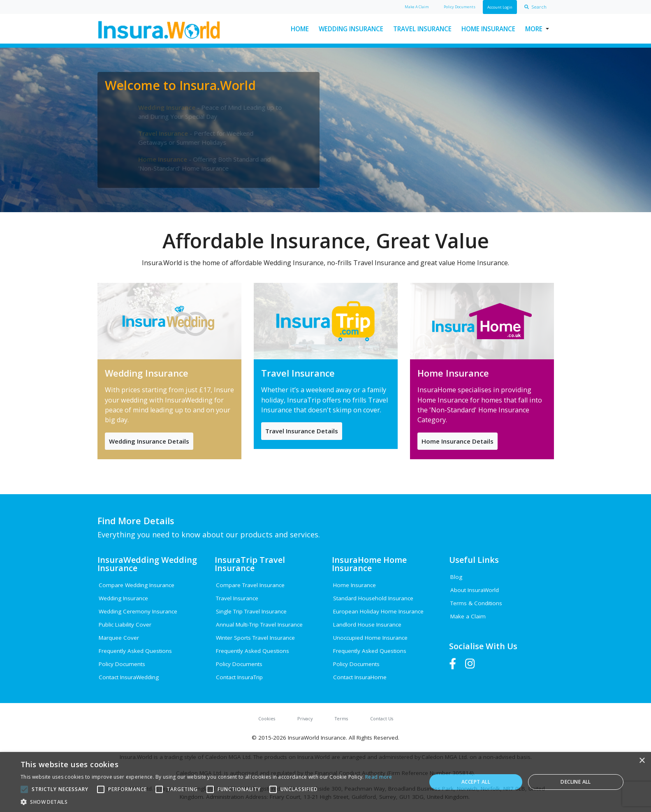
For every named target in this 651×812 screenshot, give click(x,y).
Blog (456, 577)
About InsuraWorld (475, 590)
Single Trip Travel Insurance (251, 611)
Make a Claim (468, 616)
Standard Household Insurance (373, 598)
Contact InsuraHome (360, 677)
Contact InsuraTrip (239, 677)
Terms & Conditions (476, 603)
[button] (206, 802)
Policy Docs (460, 7)
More (534, 29)
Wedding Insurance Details (149, 441)
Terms (341, 718)
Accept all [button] (476, 782)
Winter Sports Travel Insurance (255, 638)
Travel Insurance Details (302, 431)
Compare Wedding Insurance (137, 585)
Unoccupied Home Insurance (370, 638)
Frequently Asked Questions (135, 651)
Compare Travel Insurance (250, 585)
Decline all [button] (576, 782)
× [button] (642, 761)
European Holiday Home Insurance (378, 611)
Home (300, 29)
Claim (417, 7)
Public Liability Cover (125, 625)
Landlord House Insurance (367, 625)
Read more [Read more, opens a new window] (379, 777)
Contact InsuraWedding (129, 677)
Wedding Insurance (351, 29)
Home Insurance (488, 29)
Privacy (305, 718)
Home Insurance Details (458, 441)
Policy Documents (122, 664)
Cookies (267, 718)
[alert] (325, 782)
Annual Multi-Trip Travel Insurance (259, 625)
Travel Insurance (422, 29)
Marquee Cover (119, 638)
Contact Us (382, 718)
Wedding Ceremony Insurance (138, 611)
